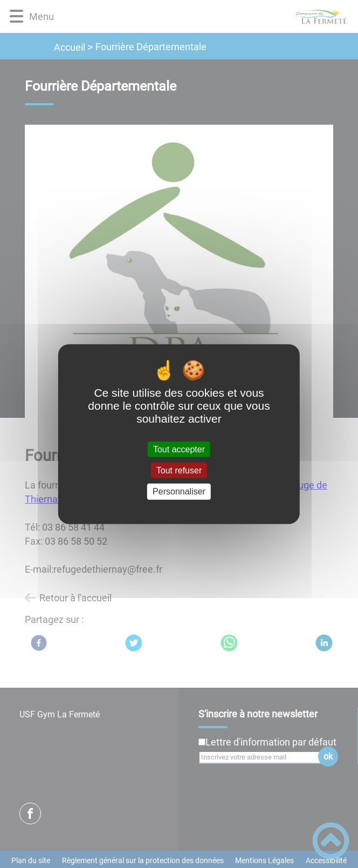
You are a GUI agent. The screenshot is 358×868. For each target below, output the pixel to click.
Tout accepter (179, 449)
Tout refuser (179, 470)
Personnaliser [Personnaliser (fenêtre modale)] (179, 491)
